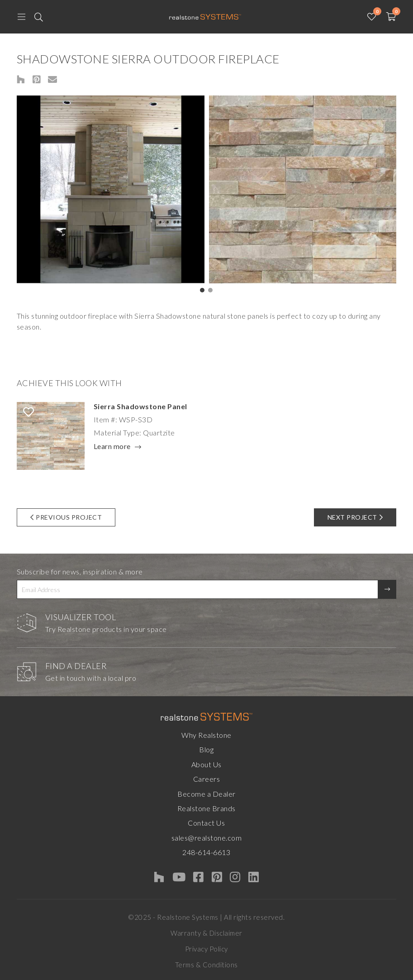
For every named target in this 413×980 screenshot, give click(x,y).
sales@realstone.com (207, 838)
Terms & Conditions (206, 965)
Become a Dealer (206, 794)
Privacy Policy (206, 949)
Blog (206, 749)
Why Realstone (206, 735)
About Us (206, 764)
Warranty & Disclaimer (206, 933)
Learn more (112, 447)
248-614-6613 (206, 852)
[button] (202, 290)
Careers (207, 779)
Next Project (355, 517)
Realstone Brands (206, 808)
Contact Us (206, 823)
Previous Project (66, 517)
